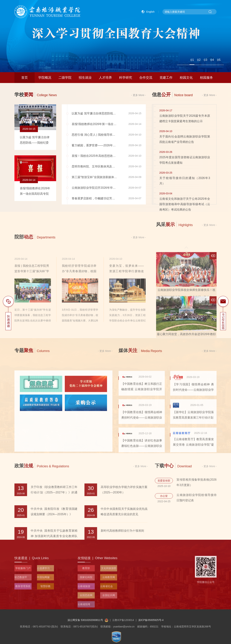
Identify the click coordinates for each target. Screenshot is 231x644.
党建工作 (166, 78)
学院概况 (45, 78)
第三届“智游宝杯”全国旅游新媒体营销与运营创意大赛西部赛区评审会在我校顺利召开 (126, 179)
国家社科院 (86, 618)
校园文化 (186, 78)
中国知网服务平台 (47, 618)
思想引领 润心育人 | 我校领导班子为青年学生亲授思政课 (108, 136)
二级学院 (65, 78)
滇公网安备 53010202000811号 (88, 642)
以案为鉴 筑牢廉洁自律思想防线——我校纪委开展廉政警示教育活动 (115, 115)
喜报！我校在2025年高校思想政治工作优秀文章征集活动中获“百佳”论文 (118, 158)
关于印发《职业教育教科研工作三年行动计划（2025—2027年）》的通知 (54, 544)
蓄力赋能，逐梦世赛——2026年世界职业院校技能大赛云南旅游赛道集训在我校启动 (125, 147)
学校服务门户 (23, 609)
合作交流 (146, 78)
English (150, 12)
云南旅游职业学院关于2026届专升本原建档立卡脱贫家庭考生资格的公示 (185, 120)
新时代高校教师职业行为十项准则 (122, 582)
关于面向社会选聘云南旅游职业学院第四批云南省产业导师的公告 (185, 141)
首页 (25, 78)
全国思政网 (86, 636)
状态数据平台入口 (25, 618)
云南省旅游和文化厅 (89, 627)
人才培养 (105, 78)
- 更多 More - (139, 95)
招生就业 (85, 78)
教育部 (86, 609)
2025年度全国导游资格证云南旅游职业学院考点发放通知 (185, 162)
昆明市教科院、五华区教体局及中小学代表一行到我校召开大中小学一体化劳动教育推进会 (129, 168)
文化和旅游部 (109, 609)
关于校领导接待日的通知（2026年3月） (185, 182)
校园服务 (206, 78)
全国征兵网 (109, 636)
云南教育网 (109, 618)
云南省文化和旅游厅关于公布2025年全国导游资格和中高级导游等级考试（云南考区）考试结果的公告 (185, 206)
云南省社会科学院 (110, 627)
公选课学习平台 (46, 609)
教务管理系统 (23, 627)
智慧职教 (45, 627)
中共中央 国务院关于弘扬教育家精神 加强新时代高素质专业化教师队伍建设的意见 (54, 588)
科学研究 (126, 78)
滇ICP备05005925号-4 (151, 642)
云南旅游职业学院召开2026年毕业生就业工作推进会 (105, 189)
